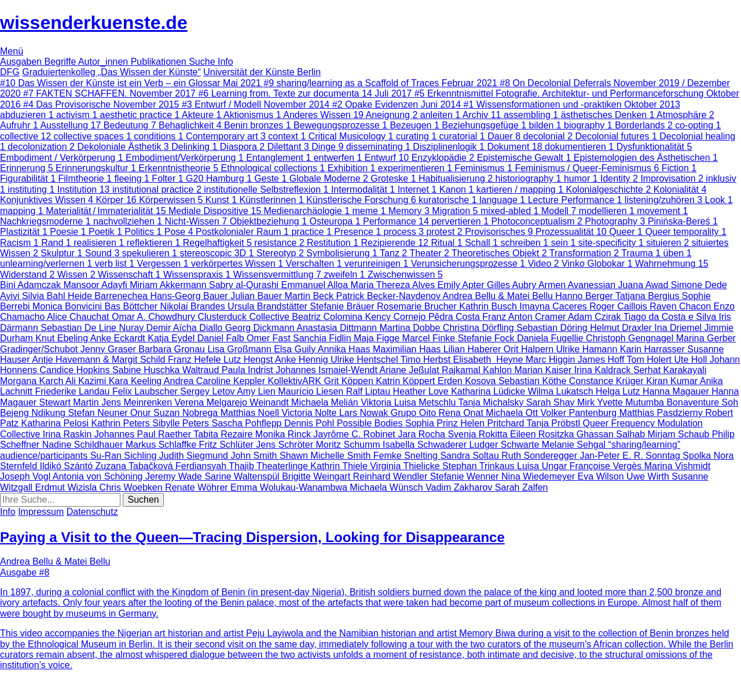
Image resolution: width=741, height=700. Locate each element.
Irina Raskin (69, 434)
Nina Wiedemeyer (540, 476)
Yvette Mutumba (632, 402)
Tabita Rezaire (224, 434)
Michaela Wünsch (388, 487)
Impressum (41, 512)
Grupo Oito (415, 413)
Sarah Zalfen (522, 487)
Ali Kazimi (87, 381)
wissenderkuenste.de (94, 23)
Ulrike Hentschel (366, 360)
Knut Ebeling (63, 338)
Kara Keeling (136, 381)
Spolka (698, 456)
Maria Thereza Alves (394, 285)
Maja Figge (378, 338)
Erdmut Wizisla (67, 487)
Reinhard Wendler (392, 476)
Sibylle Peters (182, 423)
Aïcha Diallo (199, 328)
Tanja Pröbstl (555, 423)
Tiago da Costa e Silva (671, 317)
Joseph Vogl (26, 476)
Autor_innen (104, 62)
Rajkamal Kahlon (478, 370)
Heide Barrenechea (109, 296)
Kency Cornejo (397, 317)
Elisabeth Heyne (489, 360)
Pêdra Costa (455, 317)
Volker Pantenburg (580, 413)
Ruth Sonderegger (540, 456)
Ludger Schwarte (505, 445)
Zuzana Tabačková (135, 466)
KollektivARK (296, 381)
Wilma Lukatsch (562, 391)
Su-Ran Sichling (125, 456)
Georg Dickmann (261, 328)
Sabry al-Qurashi (245, 285)
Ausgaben (22, 62)
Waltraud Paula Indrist (229, 370)
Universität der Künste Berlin (262, 72)
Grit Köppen (350, 381)
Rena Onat (462, 413)
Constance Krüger (608, 381)
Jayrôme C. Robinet (355, 434)
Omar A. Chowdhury (155, 317)
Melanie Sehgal (575, 445)
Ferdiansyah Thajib (216, 466)
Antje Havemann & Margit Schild (100, 360)
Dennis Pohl (311, 423)
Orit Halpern (530, 349)
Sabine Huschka (147, 370)
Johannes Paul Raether (144, 434)
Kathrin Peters (122, 423)
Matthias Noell (251, 413)
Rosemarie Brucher (418, 306)
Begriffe (61, 62)
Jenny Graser (109, 349)
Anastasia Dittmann (338, 328)
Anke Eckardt (119, 338)
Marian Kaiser (544, 370)
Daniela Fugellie (551, 338)
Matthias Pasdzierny (663, 413)
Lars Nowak (365, 413)
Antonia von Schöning (99, 476)
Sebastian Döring (553, 328)
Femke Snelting (407, 456)
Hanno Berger (585, 296)
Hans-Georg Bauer (190, 296)
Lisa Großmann (241, 349)
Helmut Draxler (622, 328)
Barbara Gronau (173, 349)
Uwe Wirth (649, 476)
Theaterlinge (283, 466)
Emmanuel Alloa (316, 285)
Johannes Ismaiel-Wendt (327, 370)
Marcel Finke (430, 338)
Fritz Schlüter (228, 445)
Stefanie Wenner (466, 476)
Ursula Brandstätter (269, 306)
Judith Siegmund (195, 456)
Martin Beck (311, 296)
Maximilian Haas (408, 349)
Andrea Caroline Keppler (216, 381)
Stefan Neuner (99, 413)
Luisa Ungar (543, 466)
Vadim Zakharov (460, 487)
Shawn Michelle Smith (327, 456)
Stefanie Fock (487, 338)
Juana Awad (644, 285)
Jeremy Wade (175, 476)
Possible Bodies (371, 423)
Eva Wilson (602, 476)
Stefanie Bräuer (343, 306)
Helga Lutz (619, 391)
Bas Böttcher (133, 306)
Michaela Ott (513, 413)
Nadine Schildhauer (84, 445)
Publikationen (160, 62)
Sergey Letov (208, 391)
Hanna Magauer (677, 391)
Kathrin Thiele (340, 466)
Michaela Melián (326, 402)
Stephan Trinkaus (480, 466)
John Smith (255, 456)
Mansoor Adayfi (96, 285)
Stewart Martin (71, 402)
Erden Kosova (468, 381)
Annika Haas (345, 349)
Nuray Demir (146, 328)
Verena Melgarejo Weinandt (233, 402)
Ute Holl (692, 360)
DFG (10, 72)
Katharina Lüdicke (489, 391)
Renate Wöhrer (198, 487)
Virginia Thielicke (406, 466)
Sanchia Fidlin (323, 338)
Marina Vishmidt (677, 466)
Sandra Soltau (471, 456)
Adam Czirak (596, 317)
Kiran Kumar (673, 381)
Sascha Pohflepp (248, 423)
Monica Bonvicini (69, 306)
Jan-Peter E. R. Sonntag (631, 456)
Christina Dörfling (480, 328)
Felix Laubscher (146, 391)
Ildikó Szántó (67, 466)
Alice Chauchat (79, 317)
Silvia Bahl (45, 296)
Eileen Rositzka (543, 434)
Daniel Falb (222, 338)
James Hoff (602, 360)
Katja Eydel (172, 338)
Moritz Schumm (349, 445)
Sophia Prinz (433, 423)
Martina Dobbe (411, 328)
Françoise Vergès (607, 466)
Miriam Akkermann (169, 285)
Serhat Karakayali (670, 370)
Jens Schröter (286, 445)
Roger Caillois (619, 306)
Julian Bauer (257, 296)
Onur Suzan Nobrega (175, 413)
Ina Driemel (679, 328)
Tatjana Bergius (649, 296)
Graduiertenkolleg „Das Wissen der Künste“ (111, 72)
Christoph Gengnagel (631, 338)
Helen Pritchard (493, 423)
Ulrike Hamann (588, 349)
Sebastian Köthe (534, 381)
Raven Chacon (681, 306)
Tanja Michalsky (492, 402)
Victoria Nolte (311, 413)
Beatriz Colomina (328, 317)
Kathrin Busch (489, 306)
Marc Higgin (552, 360)
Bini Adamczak (32, 285)
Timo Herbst (427, 360)
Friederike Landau (73, 391)
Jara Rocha (423, 434)
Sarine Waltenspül (243, 476)
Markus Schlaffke (162, 445)
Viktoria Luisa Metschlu (409, 402)
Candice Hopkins (76, 370)
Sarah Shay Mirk (562, 402)
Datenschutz (92, 512)
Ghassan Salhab (612, 434)
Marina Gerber (706, 338)
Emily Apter (462, 285)
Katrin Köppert (407, 381)
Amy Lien (257, 391)
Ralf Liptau (370, 391)
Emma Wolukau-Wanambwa (290, 487)
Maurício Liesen (312, 391)
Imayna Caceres (554, 306)
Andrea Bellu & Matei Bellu (499, 296)
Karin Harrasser (654, 349)
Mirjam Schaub (680, 434)
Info (225, 62)
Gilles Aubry (513, 285)
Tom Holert (651, 360)
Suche (203, 62)
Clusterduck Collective (245, 317)
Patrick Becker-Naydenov (389, 296)
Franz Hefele (196, 360)
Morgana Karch (33, 381)
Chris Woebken (133, 487)
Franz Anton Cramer (525, 317)
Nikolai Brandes (194, 306)
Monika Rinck (284, 434)
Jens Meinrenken (138, 402)
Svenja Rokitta (479, 434)
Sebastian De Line (80, 328)
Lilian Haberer (474, 349)
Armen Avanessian (578, 285)
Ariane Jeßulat (411, 370)
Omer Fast (270, 338)
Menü (12, 51)
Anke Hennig (303, 360)
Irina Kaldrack (604, 370)
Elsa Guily (296, 349)
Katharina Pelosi (56, 423)
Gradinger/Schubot (40, 349)
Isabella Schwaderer (426, 445)
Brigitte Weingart (317, 476)
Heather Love (422, 391)
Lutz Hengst (249, 360)
